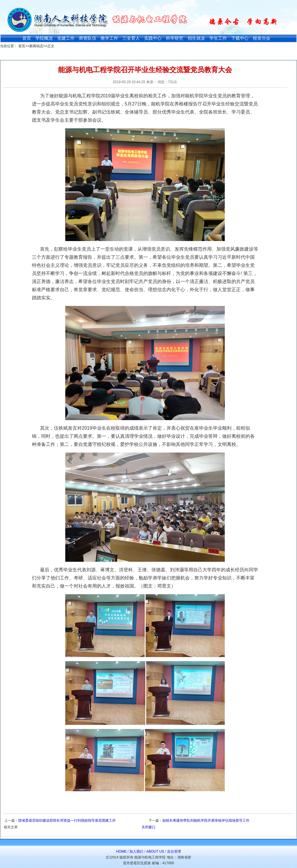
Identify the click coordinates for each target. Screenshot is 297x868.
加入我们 (136, 851)
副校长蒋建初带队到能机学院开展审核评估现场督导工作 (206, 820)
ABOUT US (155, 851)
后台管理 (174, 851)
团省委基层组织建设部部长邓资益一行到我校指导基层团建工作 (67, 820)
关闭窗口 (148, 827)
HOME (121, 851)
